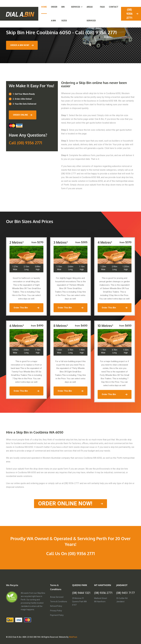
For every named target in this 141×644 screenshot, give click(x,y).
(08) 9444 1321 (81, 593)
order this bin (26, 308)
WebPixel (73, 637)
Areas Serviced (57, 597)
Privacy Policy (56, 611)
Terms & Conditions (59, 602)
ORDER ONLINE (23, 115)
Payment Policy (57, 615)
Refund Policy (56, 606)
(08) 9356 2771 (103, 593)
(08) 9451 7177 (125, 593)
